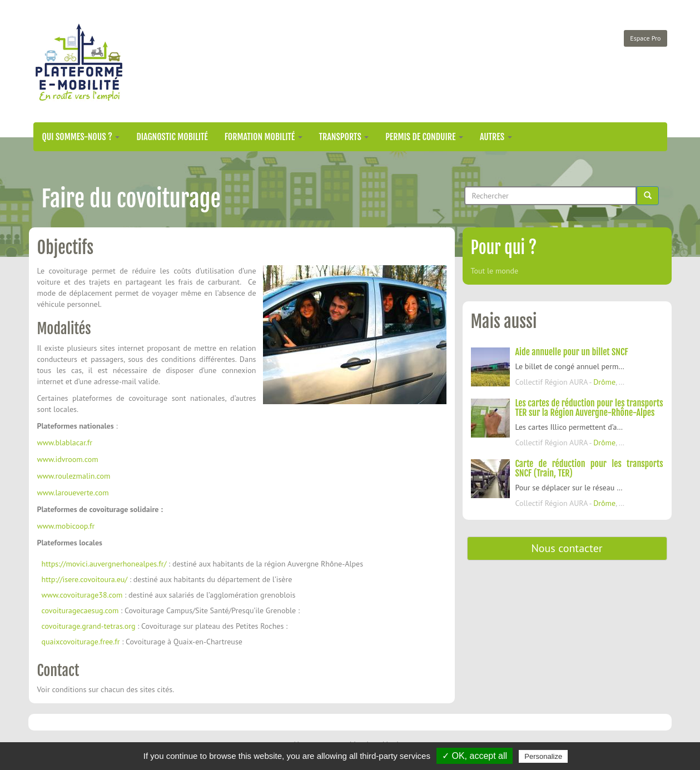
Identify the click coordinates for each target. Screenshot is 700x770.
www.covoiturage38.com (82, 595)
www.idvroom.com (68, 459)
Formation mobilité (264, 137)
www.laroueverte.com (73, 493)
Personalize (543, 756)
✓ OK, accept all (475, 756)
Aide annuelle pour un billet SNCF (572, 352)
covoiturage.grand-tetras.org (89, 626)
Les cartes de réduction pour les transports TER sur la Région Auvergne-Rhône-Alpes (589, 408)
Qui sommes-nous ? (81, 137)
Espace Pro (645, 38)
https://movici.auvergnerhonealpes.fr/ (104, 564)
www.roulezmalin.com (74, 476)
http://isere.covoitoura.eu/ (85, 579)
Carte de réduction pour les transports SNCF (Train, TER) (589, 469)
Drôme (604, 382)
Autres (496, 137)
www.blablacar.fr (65, 443)
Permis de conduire (424, 137)
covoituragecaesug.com (80, 610)
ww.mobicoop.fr (70, 526)
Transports (344, 137)
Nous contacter (567, 548)
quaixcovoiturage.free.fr (81, 642)
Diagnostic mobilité (172, 137)
